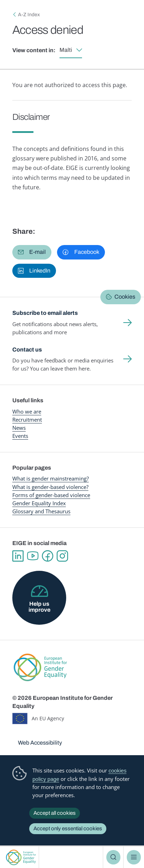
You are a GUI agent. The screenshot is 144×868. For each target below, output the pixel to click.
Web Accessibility (40, 743)
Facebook (48, 556)
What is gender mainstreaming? (51, 478)
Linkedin (18, 556)
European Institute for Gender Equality (21, 857)
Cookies (125, 297)
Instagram (62, 556)
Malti (66, 50)
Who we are (27, 411)
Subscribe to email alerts (45, 313)
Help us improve (39, 607)
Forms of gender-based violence (51, 495)
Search (113, 857)
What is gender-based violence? (50, 487)
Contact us (27, 350)
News (19, 428)
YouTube (33, 556)
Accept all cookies (55, 813)
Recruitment (27, 420)
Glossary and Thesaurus (41, 511)
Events (20, 436)
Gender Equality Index (39, 503)
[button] (32, 252)
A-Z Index (29, 15)
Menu (134, 857)
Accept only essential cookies (68, 829)
